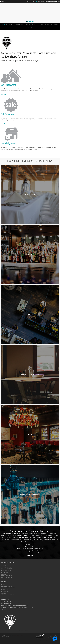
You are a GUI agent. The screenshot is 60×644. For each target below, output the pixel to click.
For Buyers (5, 590)
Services (42, 25)
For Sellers (5, 591)
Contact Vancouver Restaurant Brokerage (30, 531)
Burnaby (4, 574)
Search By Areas (19, 25)
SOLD (37, 25)
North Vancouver (7, 576)
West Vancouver (6, 578)
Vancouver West (6, 569)
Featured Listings (29, 25)
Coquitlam (5, 572)
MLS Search (10, 25)
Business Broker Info (52, 25)
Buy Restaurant (8, 85)
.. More (54, 541)
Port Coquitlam (6, 571)
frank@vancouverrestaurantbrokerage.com (49, 2)
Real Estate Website (19, 635)
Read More (4, 95)
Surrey (4, 565)
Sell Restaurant (8, 114)
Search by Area (8, 143)
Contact (30, 28)
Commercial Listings (8, 595)
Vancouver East (6, 567)
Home (4, 25)
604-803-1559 (31, 2)
